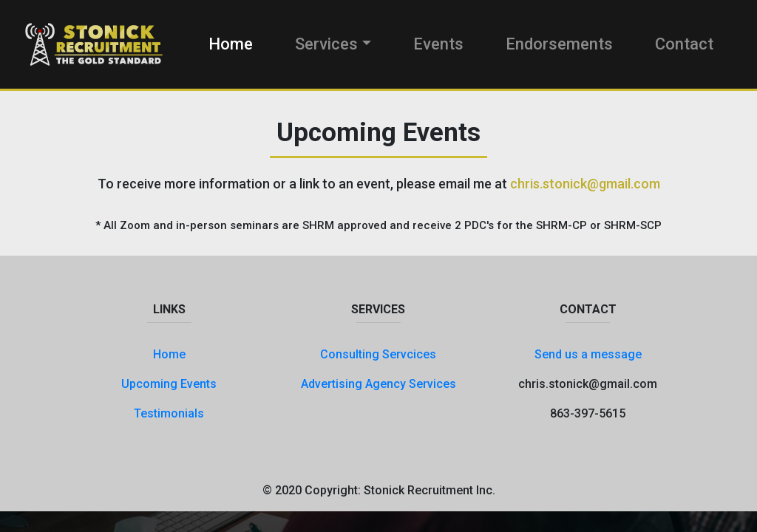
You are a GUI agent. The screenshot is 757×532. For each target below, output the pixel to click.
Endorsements (559, 44)
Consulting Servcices (378, 354)
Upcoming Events (169, 384)
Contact (684, 44)
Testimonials (169, 413)
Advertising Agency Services (378, 384)
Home (231, 44)
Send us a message (588, 354)
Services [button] (326, 44)
